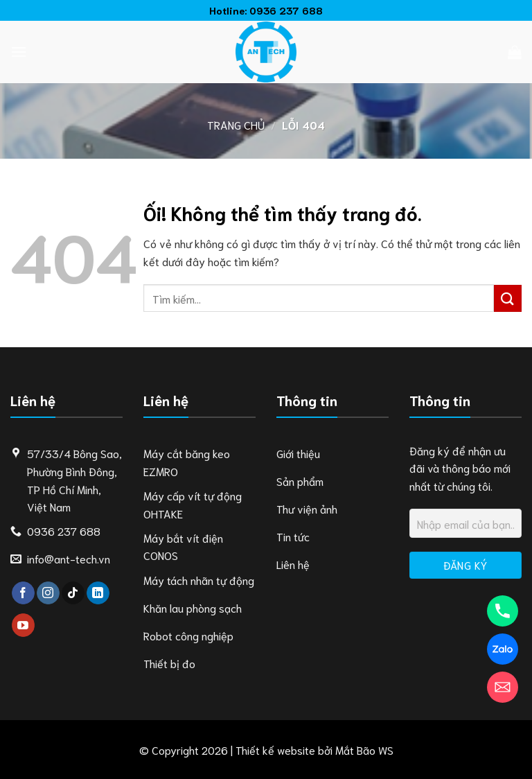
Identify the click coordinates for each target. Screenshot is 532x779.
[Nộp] (508, 298)
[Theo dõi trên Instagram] (48, 593)
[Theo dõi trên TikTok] (73, 593)
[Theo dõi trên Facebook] (23, 593)
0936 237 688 (286, 10)
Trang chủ (236, 124)
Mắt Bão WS (364, 750)
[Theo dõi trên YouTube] (23, 625)
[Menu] (19, 52)
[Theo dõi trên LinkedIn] (98, 593)
